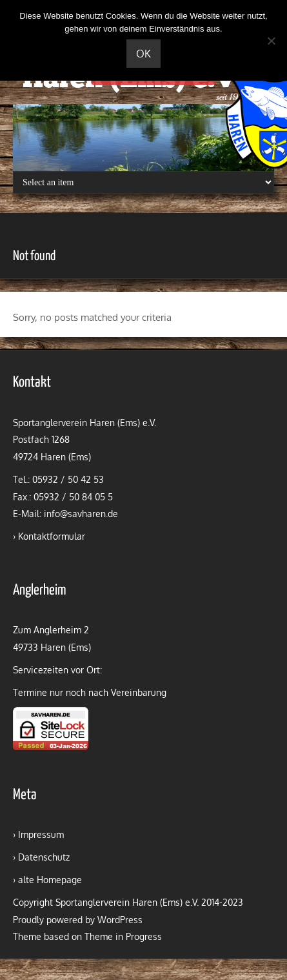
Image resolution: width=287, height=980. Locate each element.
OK (143, 54)
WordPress (120, 920)
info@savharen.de (81, 514)
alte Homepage (50, 880)
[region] (143, 138)
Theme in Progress (123, 936)
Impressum (41, 834)
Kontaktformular (52, 536)
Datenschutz (44, 857)
